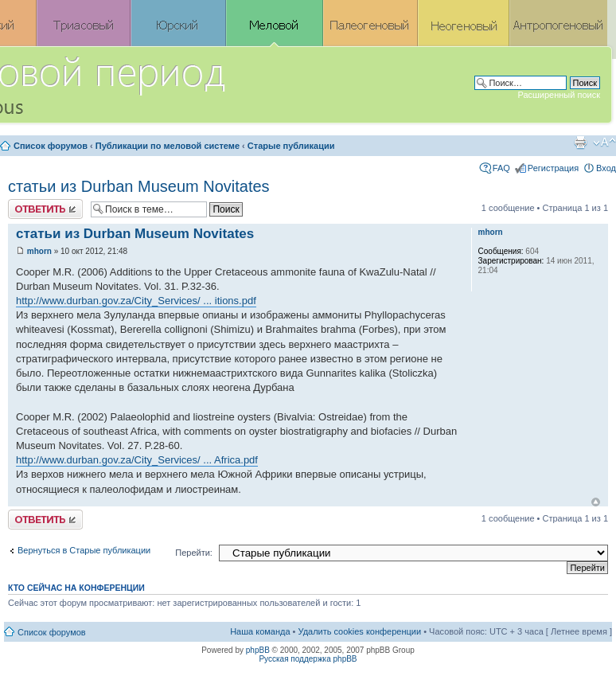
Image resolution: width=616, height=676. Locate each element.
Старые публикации (291, 146)
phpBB (258, 650)
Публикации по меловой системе (168, 146)
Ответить (45, 209)
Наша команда (260, 631)
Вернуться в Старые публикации (84, 550)
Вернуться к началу (596, 502)
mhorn (39, 251)
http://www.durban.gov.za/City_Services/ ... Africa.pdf (137, 460)
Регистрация (553, 168)
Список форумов (51, 146)
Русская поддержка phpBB (308, 659)
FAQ (501, 168)
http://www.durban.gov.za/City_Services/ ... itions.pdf (136, 301)
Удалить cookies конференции (360, 631)
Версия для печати (580, 143)
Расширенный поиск (559, 95)
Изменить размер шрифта (604, 143)
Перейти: (194, 553)
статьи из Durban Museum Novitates (139, 186)
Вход (606, 168)
